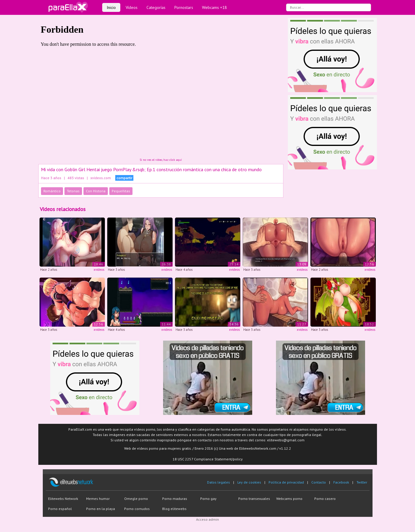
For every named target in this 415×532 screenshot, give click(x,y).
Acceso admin (207, 519)
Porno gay (208, 499)
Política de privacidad (286, 482)
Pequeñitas (121, 191)
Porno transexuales (254, 499)
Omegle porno (136, 499)
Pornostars (184, 7)
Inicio (111, 7)
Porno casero (325, 499)
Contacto (319, 482)
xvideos (99, 270)
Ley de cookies (249, 482)
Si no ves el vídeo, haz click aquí (161, 160)
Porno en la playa (101, 509)
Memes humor (98, 499)
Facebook (341, 482)
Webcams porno (289, 499)
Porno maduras (175, 499)
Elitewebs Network (63, 499)
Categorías (156, 7)
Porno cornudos (137, 509)
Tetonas (73, 191)
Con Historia (96, 191)
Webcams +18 (214, 7)
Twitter (362, 482)
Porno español (60, 509)
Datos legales (218, 482)
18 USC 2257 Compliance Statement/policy (208, 459)
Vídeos (132, 7)
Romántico (52, 191)
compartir (124, 178)
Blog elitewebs (174, 509)
